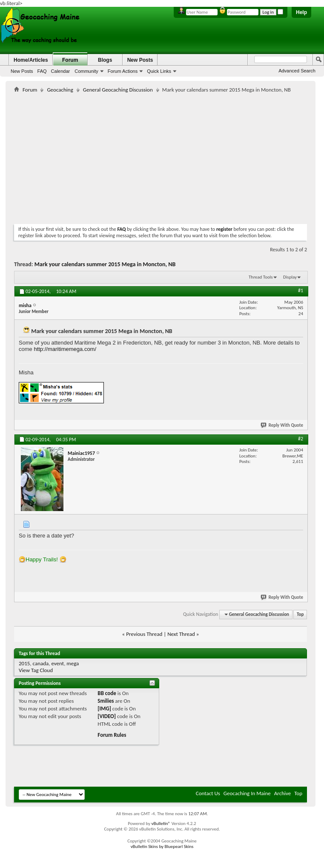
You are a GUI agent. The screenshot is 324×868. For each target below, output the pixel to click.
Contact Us (208, 793)
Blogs (105, 60)
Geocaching (60, 90)
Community (86, 71)
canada (41, 663)
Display (290, 277)
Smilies (106, 701)
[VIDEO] (107, 716)
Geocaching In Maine (247, 793)
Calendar (61, 71)
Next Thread (181, 634)
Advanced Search (297, 71)
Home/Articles (31, 60)
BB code (107, 693)
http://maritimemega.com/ (65, 349)
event (57, 663)
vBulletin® (161, 823)
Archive (282, 793)
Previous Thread (144, 634)
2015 (24, 663)
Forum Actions (123, 71)
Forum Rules (112, 735)
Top (300, 614)
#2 (301, 439)
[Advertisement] (114, 157)
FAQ (42, 71)
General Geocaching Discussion (118, 90)
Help (301, 12)
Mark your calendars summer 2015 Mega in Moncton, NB (105, 264)
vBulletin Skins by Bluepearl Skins (162, 846)
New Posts (22, 71)
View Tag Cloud (36, 670)
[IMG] (104, 708)
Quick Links (159, 71)
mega (73, 663)
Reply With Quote (282, 425)
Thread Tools (261, 277)
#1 (301, 290)
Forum (70, 60)
